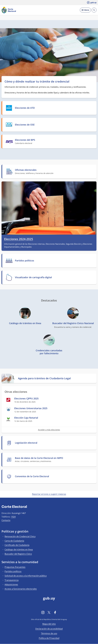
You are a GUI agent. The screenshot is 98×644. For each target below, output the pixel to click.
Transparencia (12, 580)
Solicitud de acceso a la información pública (26, 576)
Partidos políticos (13, 571)
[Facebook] (55, 612)
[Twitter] (49, 612)
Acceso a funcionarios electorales (21, 589)
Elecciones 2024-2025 (19, 239)
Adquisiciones (11, 584)
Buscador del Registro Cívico (18, 554)
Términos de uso (49, 633)
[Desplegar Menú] (85, 10)
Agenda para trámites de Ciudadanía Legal (44, 378)
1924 (13, 517)
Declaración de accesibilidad (49, 629)
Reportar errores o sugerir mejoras (49, 494)
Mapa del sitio (49, 624)
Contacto (6, 520)
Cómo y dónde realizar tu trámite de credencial (37, 81)
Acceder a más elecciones (49, 430)
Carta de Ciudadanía (14, 541)
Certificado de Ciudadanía (17, 545)
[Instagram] (43, 612)
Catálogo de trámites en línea (19, 550)
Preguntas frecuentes (15, 567)
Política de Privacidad (49, 638)
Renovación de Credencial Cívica (20, 536)
